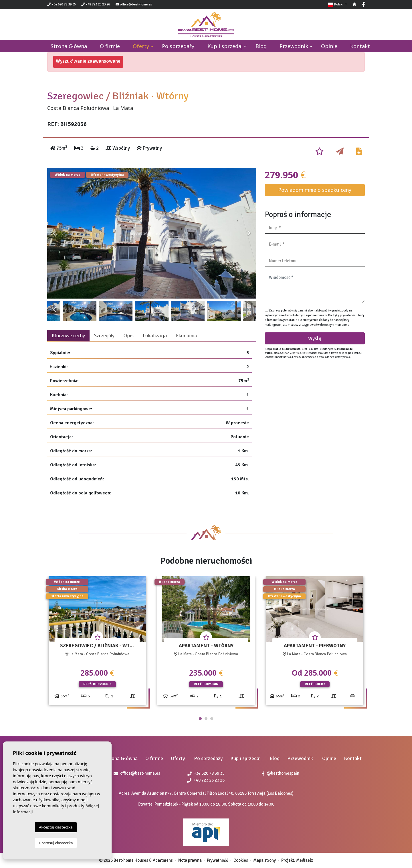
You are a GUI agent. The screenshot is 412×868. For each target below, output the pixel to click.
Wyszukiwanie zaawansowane (88, 61)
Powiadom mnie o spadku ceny (315, 190)
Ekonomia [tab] (187, 336)
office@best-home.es (136, 4)
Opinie (329, 46)
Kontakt (360, 46)
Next (249, 233)
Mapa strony (265, 860)
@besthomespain (281, 773)
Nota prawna (190, 860)
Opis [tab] (129, 336)
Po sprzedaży (178, 46)
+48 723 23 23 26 (96, 4)
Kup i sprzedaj (225, 46)
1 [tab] (200, 719)
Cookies (241, 860)
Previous (54, 233)
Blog (261, 46)
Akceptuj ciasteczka (56, 827)
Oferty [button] (141, 46)
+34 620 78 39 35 (62, 4)
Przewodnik (294, 46)
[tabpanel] (97, 643)
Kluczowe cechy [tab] (68, 336)
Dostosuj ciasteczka (56, 843)
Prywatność (217, 860)
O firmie (110, 46)
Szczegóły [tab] (104, 336)
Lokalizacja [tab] (155, 336)
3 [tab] (212, 719)
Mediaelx (305, 860)
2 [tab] (206, 719)
